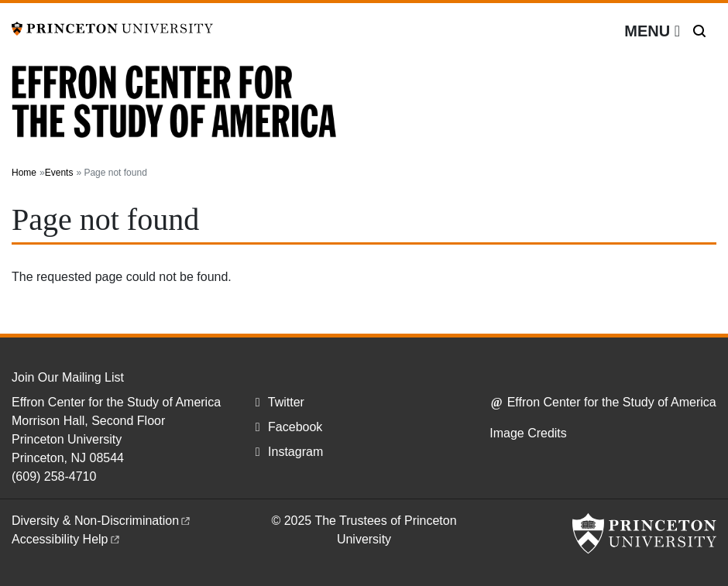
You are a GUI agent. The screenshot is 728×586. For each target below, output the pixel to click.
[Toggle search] (699, 31)
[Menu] (652, 31)
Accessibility (67, 539)
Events (59, 173)
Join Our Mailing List (68, 377)
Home (24, 173)
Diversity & (102, 521)
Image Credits (528, 433)
